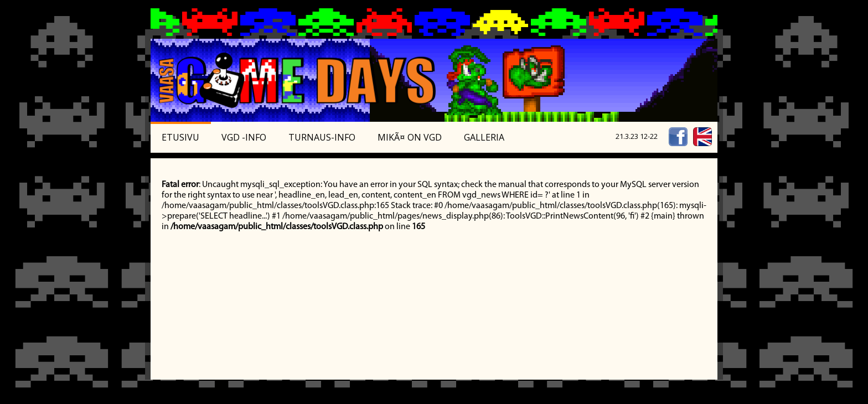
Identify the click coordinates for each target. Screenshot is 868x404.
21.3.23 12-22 (637, 136)
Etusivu (180, 137)
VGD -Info (244, 137)
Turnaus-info (322, 137)
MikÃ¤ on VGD (410, 137)
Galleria (484, 137)
